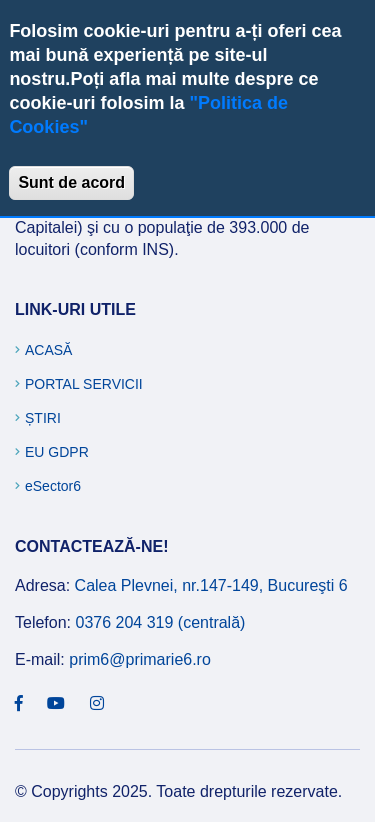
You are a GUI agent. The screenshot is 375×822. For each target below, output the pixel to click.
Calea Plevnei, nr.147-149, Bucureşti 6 (211, 585)
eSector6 (53, 486)
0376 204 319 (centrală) (160, 622)
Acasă (48, 350)
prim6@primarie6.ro (140, 659)
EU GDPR (57, 452)
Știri (43, 418)
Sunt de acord (71, 182)
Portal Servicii (84, 384)
